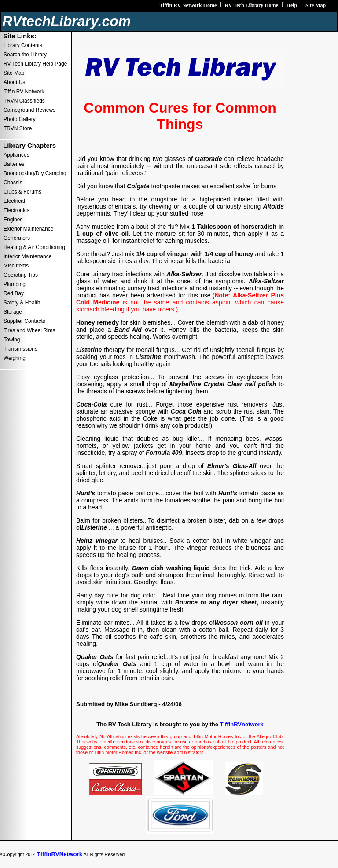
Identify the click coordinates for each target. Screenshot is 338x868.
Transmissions (20, 349)
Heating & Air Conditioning (34, 247)
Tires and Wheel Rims (29, 330)
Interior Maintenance (28, 256)
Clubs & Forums (22, 192)
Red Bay (14, 293)
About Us (14, 82)
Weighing (15, 358)
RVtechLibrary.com (66, 21)
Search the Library (25, 55)
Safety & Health (22, 303)
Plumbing (15, 284)
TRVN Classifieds (24, 101)
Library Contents (23, 45)
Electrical (14, 201)
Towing (12, 340)
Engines (13, 220)
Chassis (13, 183)
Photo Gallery (20, 119)
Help (292, 5)
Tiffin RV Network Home (188, 5)
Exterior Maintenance (28, 229)
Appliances (17, 155)
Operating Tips (21, 275)
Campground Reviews (29, 110)
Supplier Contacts (24, 321)
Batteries (14, 164)
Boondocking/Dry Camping (35, 173)
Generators (17, 238)
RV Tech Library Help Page (35, 64)
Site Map (316, 5)
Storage (13, 312)
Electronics (17, 210)
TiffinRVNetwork (60, 854)
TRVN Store (18, 128)
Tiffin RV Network (24, 92)
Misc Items (16, 266)
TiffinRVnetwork (242, 724)
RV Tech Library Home (252, 5)
